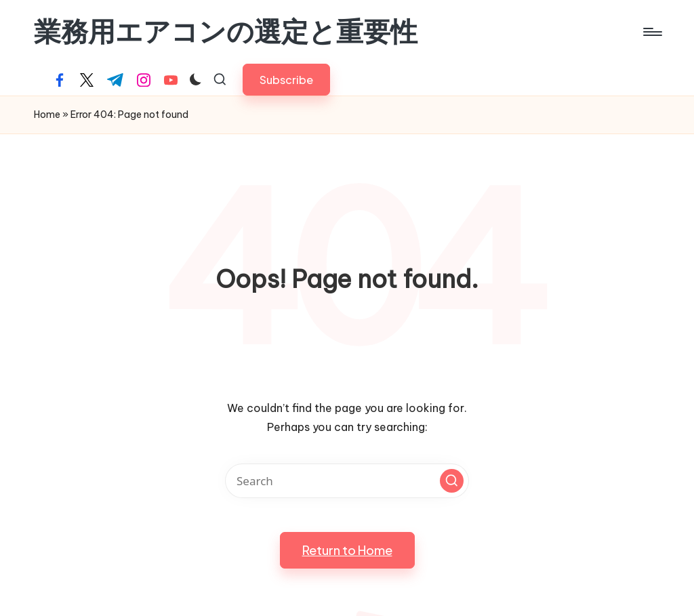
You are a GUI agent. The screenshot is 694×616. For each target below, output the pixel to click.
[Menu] (652, 32)
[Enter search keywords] (347, 481)
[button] (286, 80)
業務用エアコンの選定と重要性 (226, 32)
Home (47, 115)
